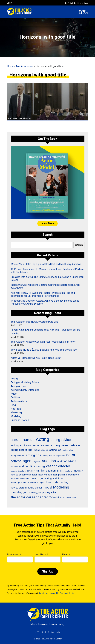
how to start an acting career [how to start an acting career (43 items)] (26, 488)
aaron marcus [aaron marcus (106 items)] (23, 440)
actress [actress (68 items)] (16, 461)
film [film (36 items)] (38, 471)
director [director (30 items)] (31, 471)
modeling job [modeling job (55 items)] (19, 492)
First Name (14, 555)
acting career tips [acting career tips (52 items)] (22, 450)
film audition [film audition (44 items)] (48, 471)
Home (10, 66)
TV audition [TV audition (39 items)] (55, 498)
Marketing (16, 413)
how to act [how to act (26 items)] (78, 471)
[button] (84, 12)
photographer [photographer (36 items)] (50, 492)
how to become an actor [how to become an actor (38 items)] (24, 475)
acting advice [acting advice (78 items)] (61, 440)
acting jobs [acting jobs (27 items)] (68, 450)
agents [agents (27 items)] (37, 461)
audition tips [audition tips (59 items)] (27, 466)
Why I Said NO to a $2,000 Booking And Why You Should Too (44, 350)
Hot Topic (16, 409)
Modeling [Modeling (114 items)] (61, 487)
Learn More (47, 223)
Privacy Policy (57, 624)
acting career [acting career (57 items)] (41, 445)
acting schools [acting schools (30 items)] (18, 456)
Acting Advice (18, 386)
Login (10, 3)
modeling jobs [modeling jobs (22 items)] (35, 493)
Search (79, 245)
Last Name (41, 555)
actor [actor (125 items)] (71, 455)
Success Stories (20, 420)
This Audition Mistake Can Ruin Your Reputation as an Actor (43, 342)
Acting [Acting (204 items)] (42, 439)
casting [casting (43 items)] (41, 466)
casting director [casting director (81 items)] (58, 466)
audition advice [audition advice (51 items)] (67, 461)
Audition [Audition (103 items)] (49, 461)
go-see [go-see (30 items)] (60, 471)
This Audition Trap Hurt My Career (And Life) (35, 322)
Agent (14, 394)
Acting (14, 379)
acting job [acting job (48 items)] (55, 450)
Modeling (16, 416)
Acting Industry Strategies (25, 390)
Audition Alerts (19, 401)
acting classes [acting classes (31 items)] (41, 450)
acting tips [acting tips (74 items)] (33, 455)
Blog (13, 405)
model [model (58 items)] (48, 487)
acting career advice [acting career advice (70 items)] (65, 445)
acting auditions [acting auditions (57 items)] (21, 445)
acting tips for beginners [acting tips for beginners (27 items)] (54, 456)
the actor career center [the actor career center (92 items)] (29, 497)
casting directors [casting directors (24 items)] (18, 471)
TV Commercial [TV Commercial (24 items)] (70, 498)
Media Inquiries (25, 66)
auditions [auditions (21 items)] (14, 467)
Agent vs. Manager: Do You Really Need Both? (36, 358)
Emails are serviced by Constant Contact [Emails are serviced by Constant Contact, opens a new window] (57, 593)
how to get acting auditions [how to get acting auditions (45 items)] (47, 478)
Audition (15, 397)
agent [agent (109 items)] (28, 461)
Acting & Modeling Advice (25, 382)
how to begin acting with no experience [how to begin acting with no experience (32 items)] (59, 475)
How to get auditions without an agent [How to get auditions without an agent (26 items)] (28, 483)
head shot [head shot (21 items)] (69, 471)
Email (66, 555)
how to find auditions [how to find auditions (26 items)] (20, 479)
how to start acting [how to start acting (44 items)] (57, 482)
